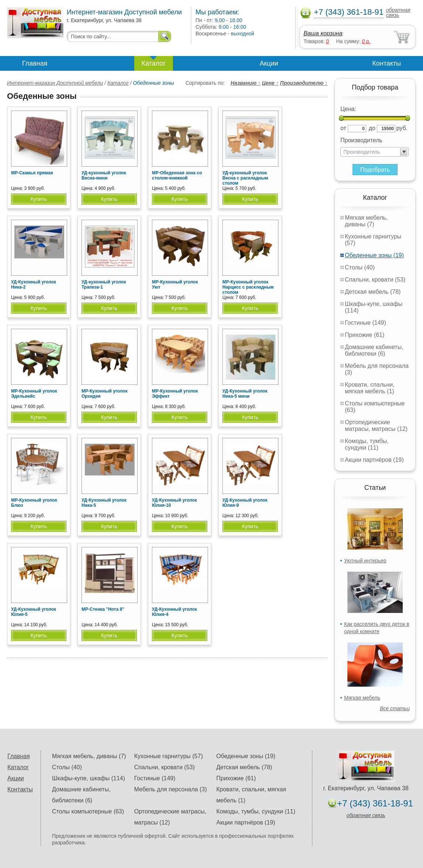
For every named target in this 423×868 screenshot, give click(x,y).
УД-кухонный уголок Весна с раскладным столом (245, 178)
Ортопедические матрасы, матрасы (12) (376, 426)
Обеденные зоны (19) (374, 255)
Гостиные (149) (365, 323)
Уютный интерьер (365, 561)
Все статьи (395, 708)
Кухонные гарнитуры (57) (169, 756)
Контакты (386, 63)
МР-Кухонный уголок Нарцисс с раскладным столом (248, 287)
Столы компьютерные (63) (88, 811)
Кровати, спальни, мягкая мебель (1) (370, 388)
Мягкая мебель (362, 698)
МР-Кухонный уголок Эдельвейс (34, 394)
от (343, 128)
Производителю (304, 83)
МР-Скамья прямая (32, 173)
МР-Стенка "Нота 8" (103, 609)
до (372, 128)
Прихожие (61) (365, 335)
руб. (402, 128)
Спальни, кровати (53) (375, 280)
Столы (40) (360, 267)
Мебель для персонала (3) (171, 789)
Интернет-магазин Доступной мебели (55, 83)
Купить (39, 199)
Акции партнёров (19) (374, 460)
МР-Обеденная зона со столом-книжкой (177, 175)
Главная (35, 63)
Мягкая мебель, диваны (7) (366, 221)
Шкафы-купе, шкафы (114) (89, 778)
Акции (269, 63)
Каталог (154, 63)
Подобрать (375, 170)
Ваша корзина (323, 33)
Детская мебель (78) (373, 292)
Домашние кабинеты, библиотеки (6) (374, 350)
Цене (270, 83)
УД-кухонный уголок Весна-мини (104, 175)
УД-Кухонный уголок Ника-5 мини (245, 394)
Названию (245, 83)
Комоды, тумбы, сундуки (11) (367, 444)
